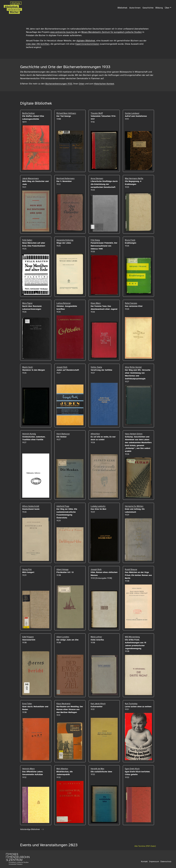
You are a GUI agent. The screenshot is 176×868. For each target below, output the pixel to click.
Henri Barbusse (63, 434)
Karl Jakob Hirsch (98, 704)
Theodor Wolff (97, 113)
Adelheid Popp (63, 506)
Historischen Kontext (104, 84)
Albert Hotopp (62, 569)
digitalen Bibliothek (86, 41)
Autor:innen (135, 8)
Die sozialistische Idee (101, 772)
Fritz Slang (95, 240)
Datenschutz (166, 862)
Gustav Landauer (132, 113)
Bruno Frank (130, 240)
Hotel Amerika (97, 640)
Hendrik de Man (97, 769)
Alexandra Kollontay (65, 240)
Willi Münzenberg (132, 637)
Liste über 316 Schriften (38, 44)
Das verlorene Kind (134, 306)
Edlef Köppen (28, 637)
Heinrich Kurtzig (29, 434)
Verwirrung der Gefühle (101, 370)
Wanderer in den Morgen (34, 370)
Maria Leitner (96, 637)
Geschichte (148, 8)
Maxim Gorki (27, 367)
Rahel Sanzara (131, 303)
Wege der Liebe (64, 243)
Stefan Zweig (96, 367)
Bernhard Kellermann (66, 178)
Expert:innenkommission (87, 44)
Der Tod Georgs (64, 116)
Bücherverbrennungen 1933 (59, 84)
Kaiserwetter (97, 707)
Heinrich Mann (28, 769)
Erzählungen (131, 243)
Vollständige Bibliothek (30, 829)
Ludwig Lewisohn (98, 506)
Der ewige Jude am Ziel (67, 640)
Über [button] (167, 8)
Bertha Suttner (28, 113)
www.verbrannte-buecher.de (64, 32)
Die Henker (62, 437)
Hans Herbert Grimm (134, 434)
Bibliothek (122, 8)
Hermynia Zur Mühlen (134, 506)
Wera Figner (27, 303)
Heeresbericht (29, 640)
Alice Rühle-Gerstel (133, 367)
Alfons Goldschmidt (31, 506)
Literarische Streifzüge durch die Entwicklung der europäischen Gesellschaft (104, 184)
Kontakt (144, 862)
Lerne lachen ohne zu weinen (138, 707)
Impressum (154, 862)
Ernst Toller (27, 704)
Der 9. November (64, 181)
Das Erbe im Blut (98, 509)
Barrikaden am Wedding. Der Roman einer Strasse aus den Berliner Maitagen (70, 709)
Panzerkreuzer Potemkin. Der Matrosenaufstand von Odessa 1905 (104, 246)
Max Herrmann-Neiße (134, 178)
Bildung (159, 8)
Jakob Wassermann (31, 178)
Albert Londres (63, 637)
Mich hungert (28, 572)
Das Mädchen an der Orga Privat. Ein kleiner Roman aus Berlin (138, 575)
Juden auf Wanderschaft (68, 370)
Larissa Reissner (64, 303)
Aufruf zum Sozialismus (136, 116)
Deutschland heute (31, 509)
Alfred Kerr (95, 434)
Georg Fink (27, 569)
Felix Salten (27, 240)
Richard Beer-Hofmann (66, 113)
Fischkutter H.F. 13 (65, 572)
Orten (82, 84)
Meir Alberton (62, 769)
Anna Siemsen (97, 178)
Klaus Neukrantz (63, 704)
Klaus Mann (96, 303)
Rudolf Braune (131, 569)
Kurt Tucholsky (131, 704)
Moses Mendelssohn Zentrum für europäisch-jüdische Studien (112, 32)
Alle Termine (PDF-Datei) (145, 846)
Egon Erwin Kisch (132, 769)
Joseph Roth (62, 367)
